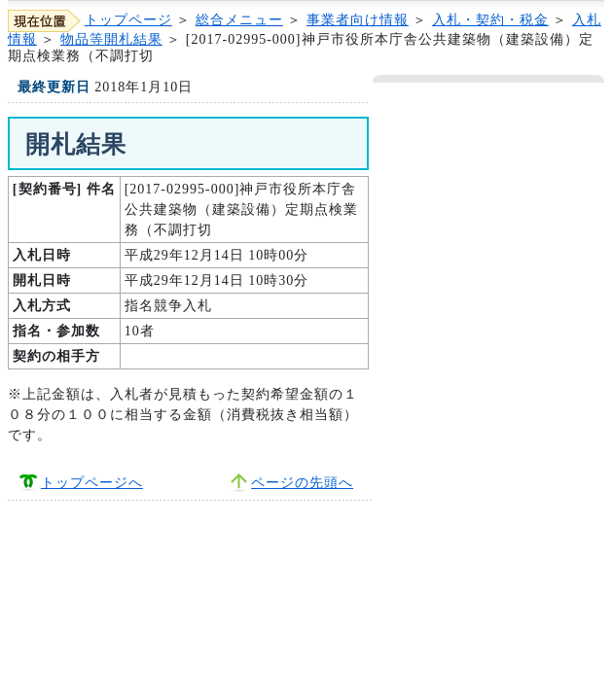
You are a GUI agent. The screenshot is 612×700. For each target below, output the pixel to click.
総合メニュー (239, 20)
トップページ (128, 20)
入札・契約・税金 (490, 20)
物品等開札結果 (111, 39)
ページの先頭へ (302, 483)
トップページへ (92, 483)
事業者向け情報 (358, 20)
